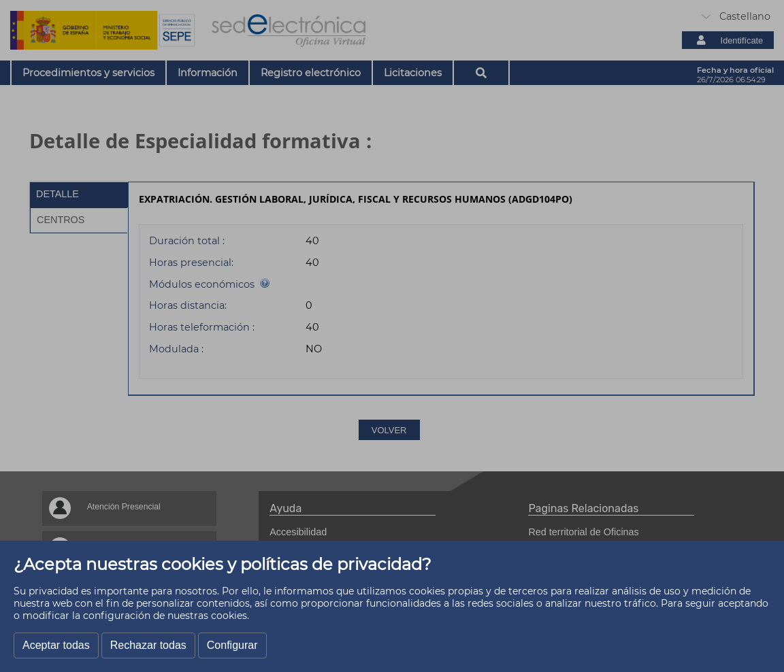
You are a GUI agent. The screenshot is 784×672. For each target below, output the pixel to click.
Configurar (232, 645)
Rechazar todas (148, 645)
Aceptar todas (56, 645)
